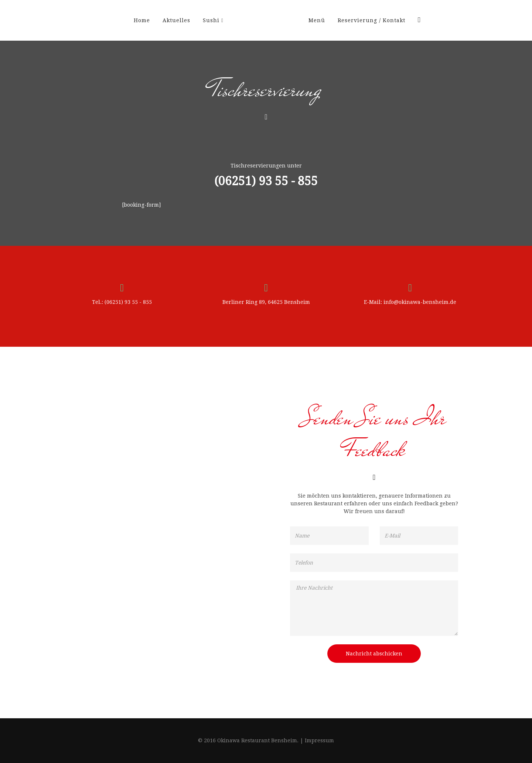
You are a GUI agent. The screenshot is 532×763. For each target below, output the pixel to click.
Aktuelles (176, 20)
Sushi (211, 20)
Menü (317, 20)
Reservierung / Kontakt (371, 20)
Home (142, 20)
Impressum (319, 740)
